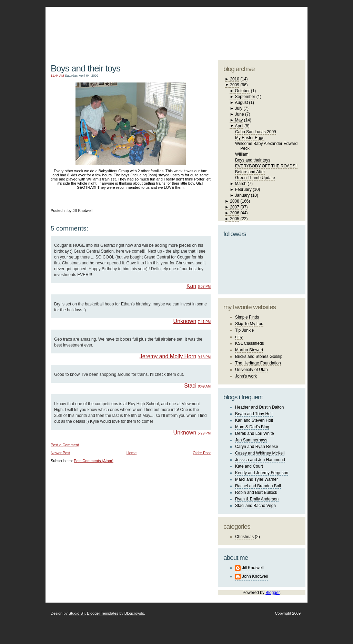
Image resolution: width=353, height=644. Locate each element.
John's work (246, 376)
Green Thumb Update (255, 178)
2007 (235, 207)
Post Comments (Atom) (93, 461)
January (243, 195)
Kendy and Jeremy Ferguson (262, 473)
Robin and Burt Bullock (256, 492)
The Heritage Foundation (258, 363)
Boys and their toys (85, 68)
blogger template (280, 24)
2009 (235, 85)
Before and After (250, 172)
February (243, 189)
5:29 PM (204, 433)
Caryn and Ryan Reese (257, 447)
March (241, 184)
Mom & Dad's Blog (252, 427)
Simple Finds (247, 317)
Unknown (185, 321)
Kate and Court (249, 466)
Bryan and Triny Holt (254, 414)
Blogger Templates (103, 613)
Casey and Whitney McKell (260, 453)
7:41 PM (204, 322)
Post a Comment (65, 445)
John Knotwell (255, 576)
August (241, 103)
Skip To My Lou (249, 324)
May (239, 120)
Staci (190, 386)
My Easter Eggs (250, 138)
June (240, 114)
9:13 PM (204, 357)
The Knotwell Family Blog (129, 28)
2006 (235, 213)
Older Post (202, 453)
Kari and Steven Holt (254, 420)
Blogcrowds (134, 613)
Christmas (244, 537)
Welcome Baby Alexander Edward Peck (266, 146)
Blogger (273, 593)
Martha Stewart (249, 350)
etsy (239, 337)
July (239, 108)
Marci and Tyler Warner (256, 479)
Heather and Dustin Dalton (259, 407)
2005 (235, 219)
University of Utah (251, 370)
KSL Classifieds (250, 343)
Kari (191, 286)
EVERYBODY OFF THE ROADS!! (266, 166)
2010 (235, 79)
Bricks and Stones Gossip (259, 357)
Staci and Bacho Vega (255, 506)
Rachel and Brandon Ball (258, 486)
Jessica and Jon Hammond (260, 460)
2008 (235, 201)
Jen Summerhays (251, 440)
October (243, 91)
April (239, 126)
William (242, 154)
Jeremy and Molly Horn (168, 356)
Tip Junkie (244, 330)
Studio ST (77, 613)
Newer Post (60, 453)
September (245, 97)
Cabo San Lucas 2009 (256, 132)
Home (132, 453)
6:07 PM (204, 287)
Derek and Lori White (255, 433)
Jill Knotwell (253, 568)
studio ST (251, 30)
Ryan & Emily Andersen (257, 499)
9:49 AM (204, 386)
